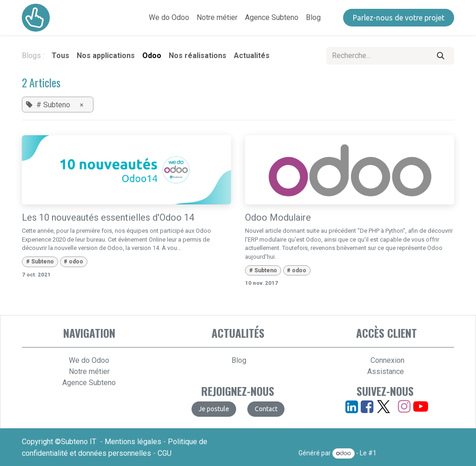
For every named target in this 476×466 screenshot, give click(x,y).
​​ (266, 409)
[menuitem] (169, 18)
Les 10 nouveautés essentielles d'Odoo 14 (108, 217)
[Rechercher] (441, 56)
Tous (60, 56)
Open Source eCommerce (416, 453)
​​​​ (399, 18)
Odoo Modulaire (278, 217)
